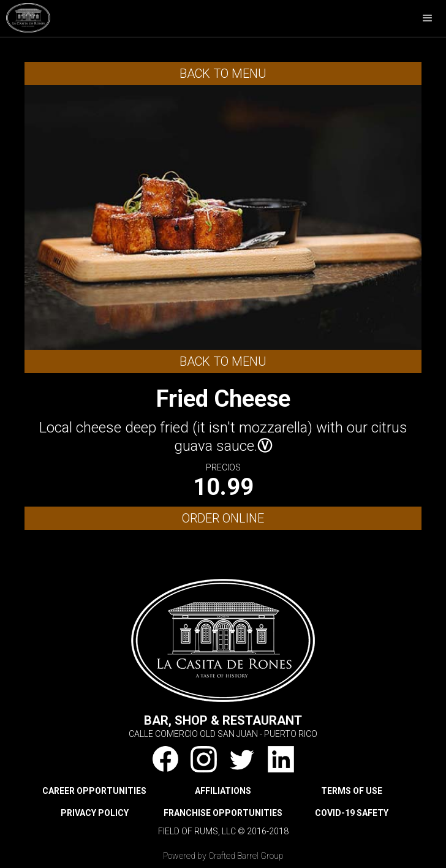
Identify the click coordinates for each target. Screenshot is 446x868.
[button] (428, 18)
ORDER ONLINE (223, 518)
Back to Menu (223, 74)
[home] (25, 16)
